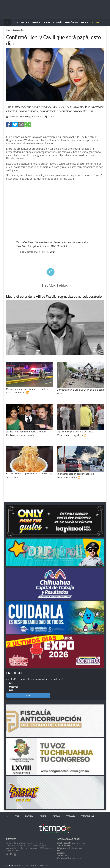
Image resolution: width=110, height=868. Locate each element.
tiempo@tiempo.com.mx (69, 858)
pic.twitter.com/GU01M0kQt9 (50, 246)
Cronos (46, 22)
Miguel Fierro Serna (71, 843)
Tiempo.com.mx (14, 865)
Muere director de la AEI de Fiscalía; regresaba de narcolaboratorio (54, 296)
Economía (57, 22)
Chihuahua (64, 855)
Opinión (36, 22)
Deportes (85, 22)
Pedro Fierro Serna (71, 845)
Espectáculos (71, 22)
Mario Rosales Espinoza (69, 848)
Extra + (96, 22)
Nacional (25, 22)
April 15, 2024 (48, 252)
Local (15, 22)
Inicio (8, 30)
